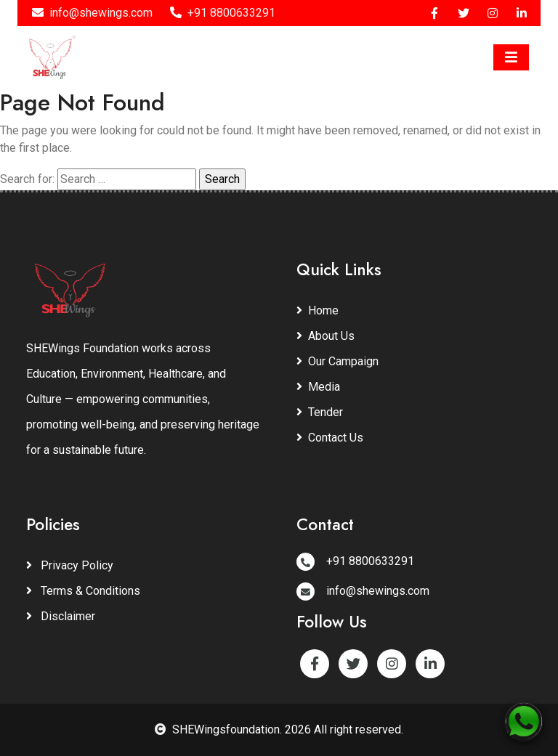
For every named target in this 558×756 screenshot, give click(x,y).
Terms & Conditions (83, 591)
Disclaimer (61, 616)
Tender (320, 412)
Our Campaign (337, 361)
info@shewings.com (92, 13)
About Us (325, 336)
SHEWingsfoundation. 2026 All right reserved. (279, 729)
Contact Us (330, 438)
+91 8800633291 (223, 13)
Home (318, 310)
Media (318, 387)
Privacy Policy (70, 565)
